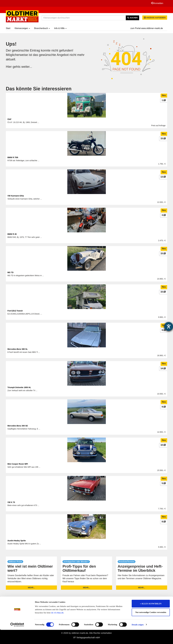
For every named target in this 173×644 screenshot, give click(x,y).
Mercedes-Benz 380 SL (18, 349)
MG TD (10, 272)
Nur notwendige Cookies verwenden (151, 627)
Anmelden (157, 3)
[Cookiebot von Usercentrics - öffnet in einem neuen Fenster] (17, 639)
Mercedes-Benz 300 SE (18, 426)
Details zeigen (138, 639)
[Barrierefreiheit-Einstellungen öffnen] (169, 326)
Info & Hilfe (60, 28)
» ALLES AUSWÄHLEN (151, 618)
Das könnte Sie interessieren (39, 89)
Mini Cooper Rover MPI (18, 464)
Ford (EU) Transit (15, 311)
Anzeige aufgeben (155, 18)
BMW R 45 (12, 234)
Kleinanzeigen (22, 28)
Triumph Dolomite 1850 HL (19, 387)
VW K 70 (11, 502)
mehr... (31, 588)
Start (8, 28)
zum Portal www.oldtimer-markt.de (147, 28)
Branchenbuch (42, 28)
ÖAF (9, 119)
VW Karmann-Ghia (16, 196)
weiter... (27, 67)
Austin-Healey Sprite (17, 541)
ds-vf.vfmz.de (57, 627)
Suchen (132, 18)
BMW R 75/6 (13, 157)
